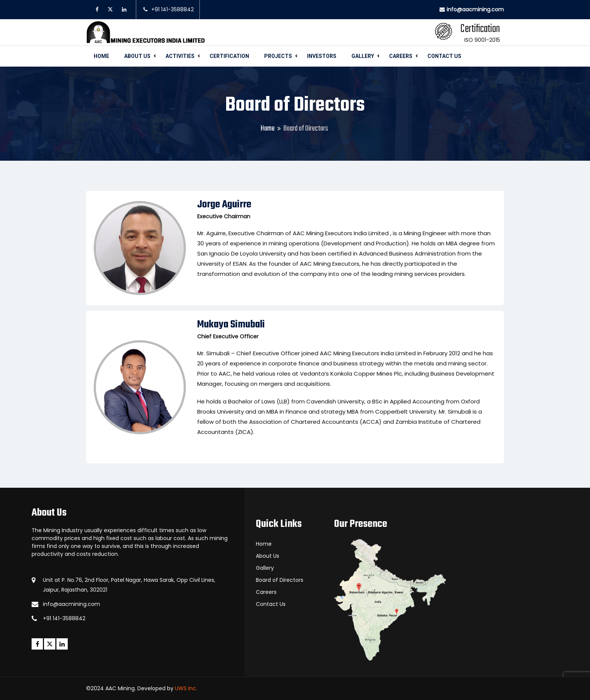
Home (101, 56)
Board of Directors (280, 580)
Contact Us (444, 56)
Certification (229, 56)
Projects (278, 56)
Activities (180, 56)
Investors (322, 56)
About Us (137, 56)
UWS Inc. (186, 688)
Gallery (363, 56)
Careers (401, 56)
